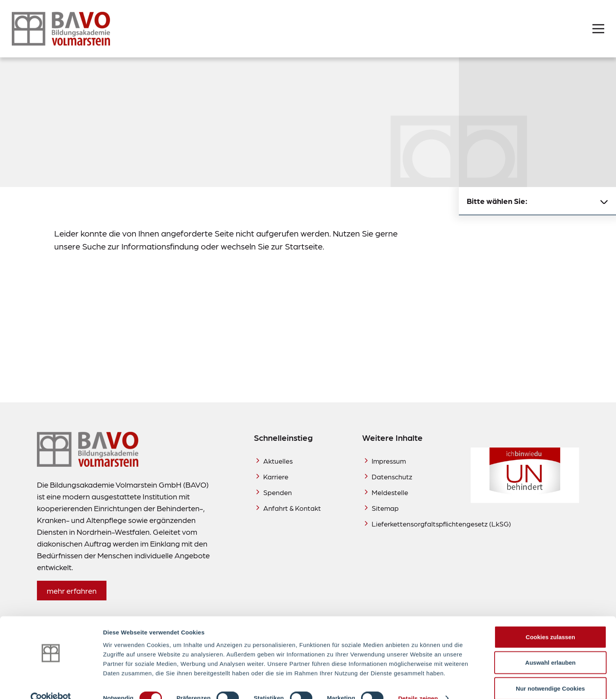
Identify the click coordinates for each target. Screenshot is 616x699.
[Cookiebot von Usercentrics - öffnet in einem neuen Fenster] (51, 684)
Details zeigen (418, 683)
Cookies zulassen (550, 622)
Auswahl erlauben (550, 648)
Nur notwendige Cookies (550, 673)
